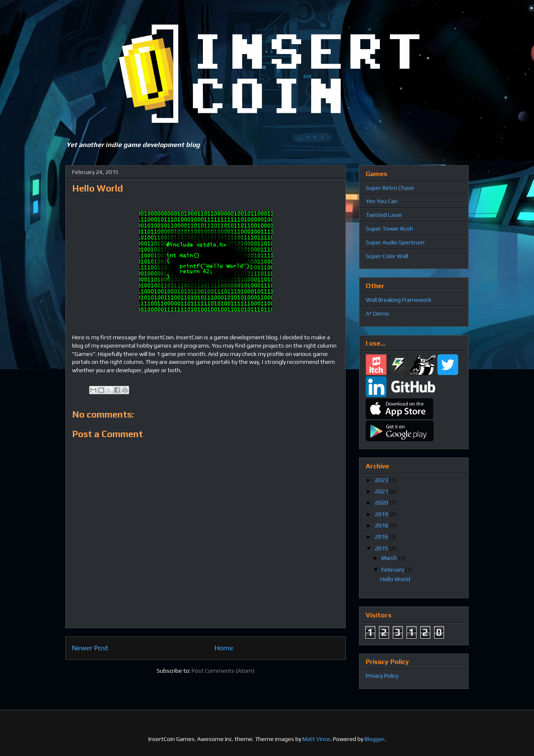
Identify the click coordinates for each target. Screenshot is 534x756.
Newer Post (90, 648)
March (390, 558)
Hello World (395, 579)
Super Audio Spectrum (395, 242)
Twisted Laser (384, 215)
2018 (382, 525)
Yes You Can (382, 201)
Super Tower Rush (389, 229)
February (393, 569)
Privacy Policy (382, 676)
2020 (382, 502)
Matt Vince (316, 739)
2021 (382, 491)
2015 (382, 548)
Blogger (374, 739)
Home (224, 648)
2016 (382, 537)
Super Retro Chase (390, 188)
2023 (382, 480)
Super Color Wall (387, 256)
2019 (382, 514)
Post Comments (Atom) (223, 671)
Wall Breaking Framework (399, 300)
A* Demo (377, 313)
